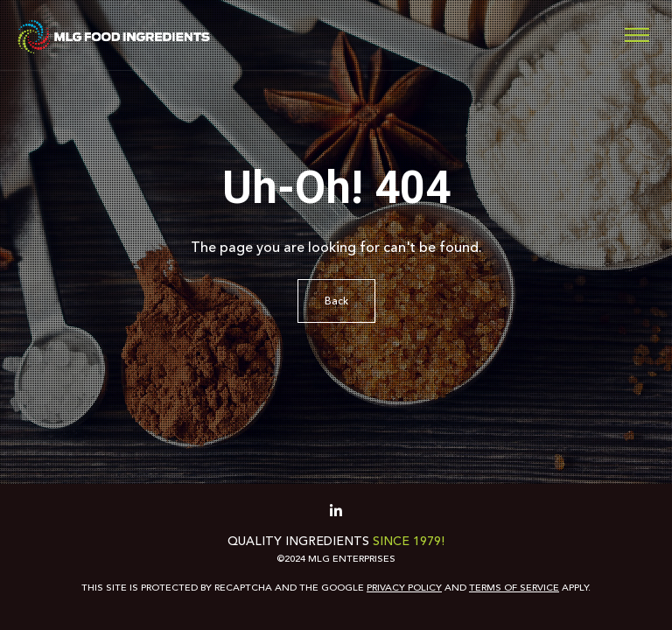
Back (336, 301)
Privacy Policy (404, 588)
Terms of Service (514, 588)
